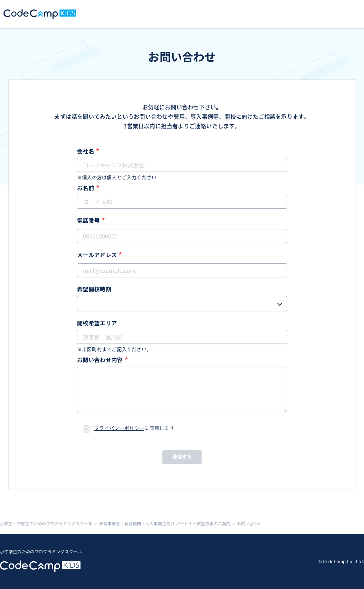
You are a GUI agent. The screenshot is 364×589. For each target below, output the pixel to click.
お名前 (88, 188)
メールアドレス (100, 255)
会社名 (88, 151)
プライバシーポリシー (119, 428)
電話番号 (91, 220)
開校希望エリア (97, 323)
